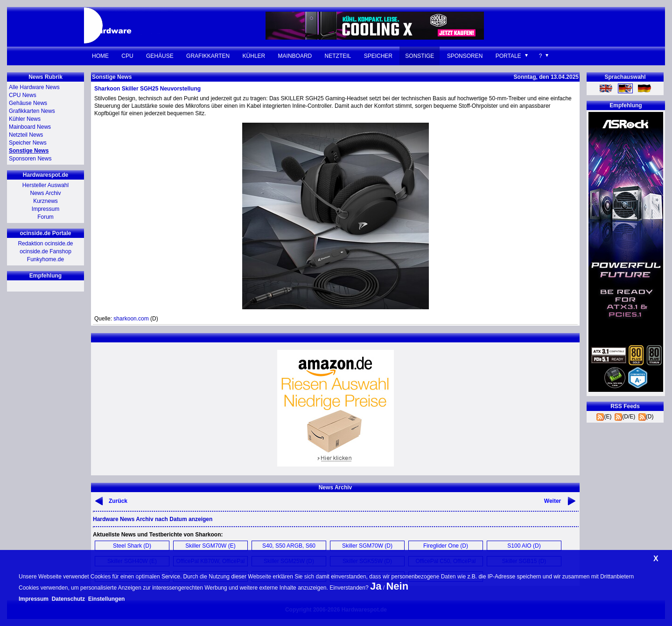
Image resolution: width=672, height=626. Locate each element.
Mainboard (295, 56)
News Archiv (45, 193)
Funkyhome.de (45, 259)
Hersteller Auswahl (45, 185)
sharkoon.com (131, 319)
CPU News (23, 95)
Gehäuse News (28, 103)
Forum (45, 217)
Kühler (254, 56)
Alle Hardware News (34, 87)
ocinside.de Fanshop (45, 251)
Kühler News (25, 119)
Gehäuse (160, 56)
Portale (508, 56)
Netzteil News (26, 135)
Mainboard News (30, 127)
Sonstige (420, 56)
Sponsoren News (30, 159)
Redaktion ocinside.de (45, 243)
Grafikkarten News (32, 111)
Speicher (378, 56)
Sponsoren (465, 56)
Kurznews (45, 201)
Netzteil (338, 56)
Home (100, 56)
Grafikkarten (208, 56)
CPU (127, 56)
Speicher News (28, 143)
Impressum (45, 209)
